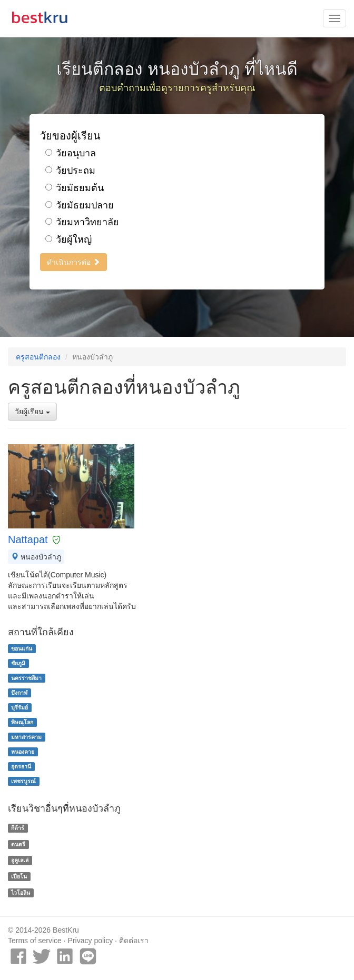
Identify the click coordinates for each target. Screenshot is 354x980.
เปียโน (19, 876)
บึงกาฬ (19, 693)
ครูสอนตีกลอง (38, 357)
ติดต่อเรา (134, 941)
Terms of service (35, 941)
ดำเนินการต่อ (73, 262)
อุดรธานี (21, 766)
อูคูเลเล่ (20, 860)
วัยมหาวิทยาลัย (82, 222)
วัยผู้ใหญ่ (68, 239)
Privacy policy (91, 941)
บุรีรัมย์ (19, 707)
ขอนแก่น (22, 648)
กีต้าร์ (18, 828)
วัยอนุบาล (71, 153)
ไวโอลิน (21, 893)
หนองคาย (23, 752)
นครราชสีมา (26, 678)
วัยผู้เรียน (32, 412)
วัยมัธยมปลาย (80, 205)
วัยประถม (70, 171)
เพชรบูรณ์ (23, 781)
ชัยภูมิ (18, 663)
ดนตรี (18, 844)
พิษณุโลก (22, 722)
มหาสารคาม (26, 737)
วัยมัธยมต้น (75, 188)
